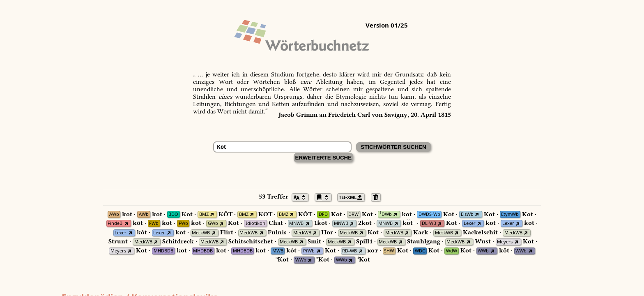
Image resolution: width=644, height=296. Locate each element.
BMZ (204, 214)
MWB (278, 251)
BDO (173, 214)
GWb (213, 223)
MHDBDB (163, 251)
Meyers (505, 242)
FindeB (115, 223)
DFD (323, 214)
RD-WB (350, 251)
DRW (353, 214)
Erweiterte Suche (324, 158)
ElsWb (467, 214)
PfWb (309, 251)
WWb (483, 251)
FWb (154, 223)
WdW (452, 251)
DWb (386, 214)
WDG (420, 251)
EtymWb (510, 214)
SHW (389, 251)
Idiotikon (255, 223)
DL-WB (429, 223)
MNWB (296, 223)
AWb (114, 214)
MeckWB (201, 233)
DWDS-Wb (429, 214)
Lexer (470, 223)
